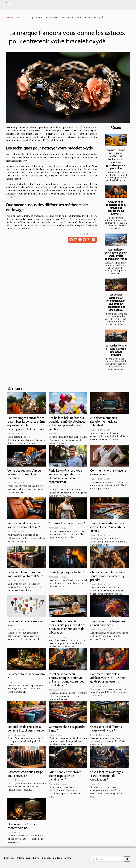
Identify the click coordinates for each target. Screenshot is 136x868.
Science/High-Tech (52, 858)
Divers (19, 17)
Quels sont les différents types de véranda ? (106, 729)
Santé (36, 858)
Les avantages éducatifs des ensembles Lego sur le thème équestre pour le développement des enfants (26, 423)
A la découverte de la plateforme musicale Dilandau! (104, 421)
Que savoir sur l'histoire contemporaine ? (22, 826)
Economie (9, 858)
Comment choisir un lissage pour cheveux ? (25, 774)
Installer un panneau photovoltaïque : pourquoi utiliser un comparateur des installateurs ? (66, 680)
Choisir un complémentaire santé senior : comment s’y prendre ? (108, 576)
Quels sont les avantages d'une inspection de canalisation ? (65, 776)
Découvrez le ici (13, 197)
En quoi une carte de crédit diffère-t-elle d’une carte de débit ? (108, 527)
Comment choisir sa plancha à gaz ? (67, 729)
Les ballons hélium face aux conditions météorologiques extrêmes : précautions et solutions (67, 423)
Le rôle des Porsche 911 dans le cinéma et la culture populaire (116, 350)
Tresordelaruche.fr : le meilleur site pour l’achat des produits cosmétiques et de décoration (67, 627)
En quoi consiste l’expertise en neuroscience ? (108, 623)
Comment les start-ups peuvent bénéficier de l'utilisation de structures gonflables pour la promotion (116, 159)
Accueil (9, 17)
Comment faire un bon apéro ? (26, 676)
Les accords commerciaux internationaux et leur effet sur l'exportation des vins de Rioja (116, 302)
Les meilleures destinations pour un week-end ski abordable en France (116, 254)
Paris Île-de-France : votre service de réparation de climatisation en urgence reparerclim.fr (66, 476)
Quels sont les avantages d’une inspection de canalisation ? (107, 776)
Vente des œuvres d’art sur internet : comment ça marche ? (25, 474)
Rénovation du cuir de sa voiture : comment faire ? (24, 525)
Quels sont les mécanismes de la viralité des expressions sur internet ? (116, 208)
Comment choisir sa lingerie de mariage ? (108, 472)
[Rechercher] (107, 859)
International (24, 858)
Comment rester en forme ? (67, 523)
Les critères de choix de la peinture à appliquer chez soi (26, 729)
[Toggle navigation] (10, 5)
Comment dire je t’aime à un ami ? (25, 623)
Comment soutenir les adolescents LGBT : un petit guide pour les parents (108, 678)
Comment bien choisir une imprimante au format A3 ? (25, 574)
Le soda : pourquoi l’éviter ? (66, 572)
